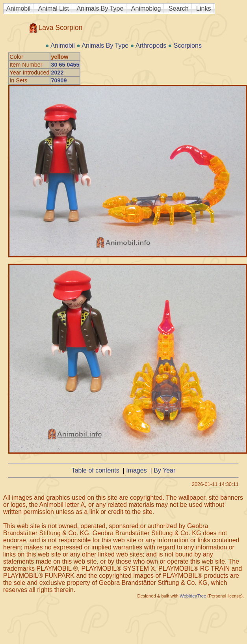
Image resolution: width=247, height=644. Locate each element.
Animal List (54, 8)
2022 (57, 73)
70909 (59, 80)
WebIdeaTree (193, 596)
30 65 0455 (65, 65)
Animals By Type (100, 8)
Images (136, 470)
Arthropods (151, 46)
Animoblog (146, 8)
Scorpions (188, 46)
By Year (164, 470)
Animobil (18, 8)
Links (203, 8)
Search (179, 8)
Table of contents (96, 470)
